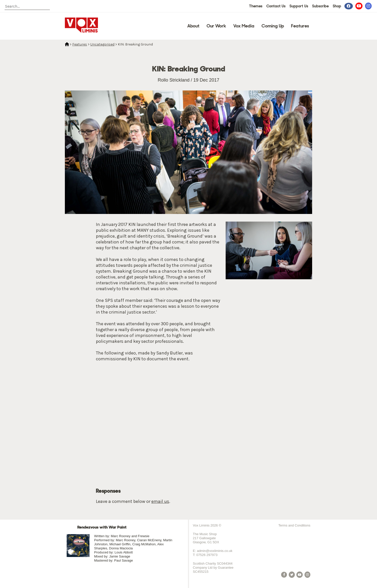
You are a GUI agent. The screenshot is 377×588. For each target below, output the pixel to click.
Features (300, 26)
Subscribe (320, 6)
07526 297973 (207, 555)
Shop (337, 6)
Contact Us (276, 6)
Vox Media (244, 26)
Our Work (216, 26)
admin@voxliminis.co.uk (215, 551)
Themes (256, 6)
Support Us (299, 6)
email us (160, 501)
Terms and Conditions (294, 525)
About (193, 26)
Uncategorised (102, 44)
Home (67, 44)
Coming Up (273, 26)
